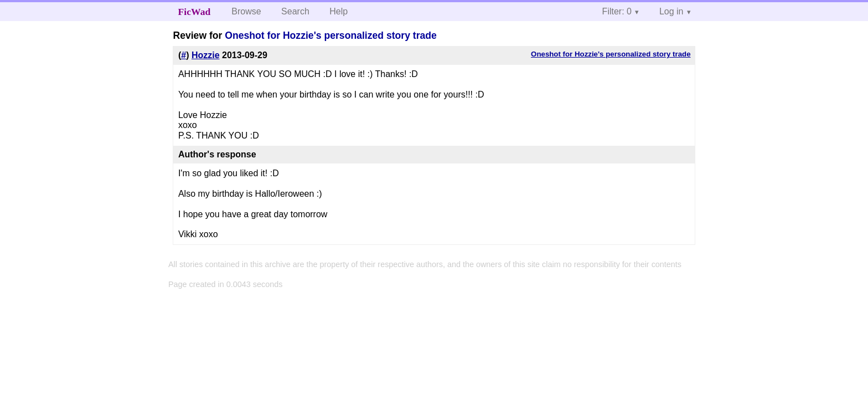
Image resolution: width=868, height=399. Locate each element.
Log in (671, 11)
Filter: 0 (617, 11)
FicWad (195, 12)
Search (295, 11)
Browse (246, 11)
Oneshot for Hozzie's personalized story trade (331, 35)
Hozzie (206, 55)
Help (339, 11)
